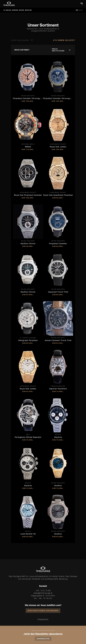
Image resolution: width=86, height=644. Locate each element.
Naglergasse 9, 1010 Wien (43, 596)
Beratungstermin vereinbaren (43, 611)
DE (77, 10)
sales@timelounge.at (43, 593)
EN (81, 10)
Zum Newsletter (43, 639)
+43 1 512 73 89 (43, 590)
